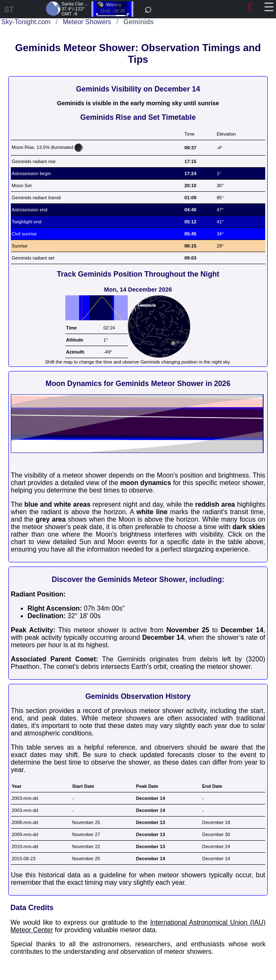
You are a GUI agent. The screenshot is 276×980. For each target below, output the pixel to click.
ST (9, 10)
